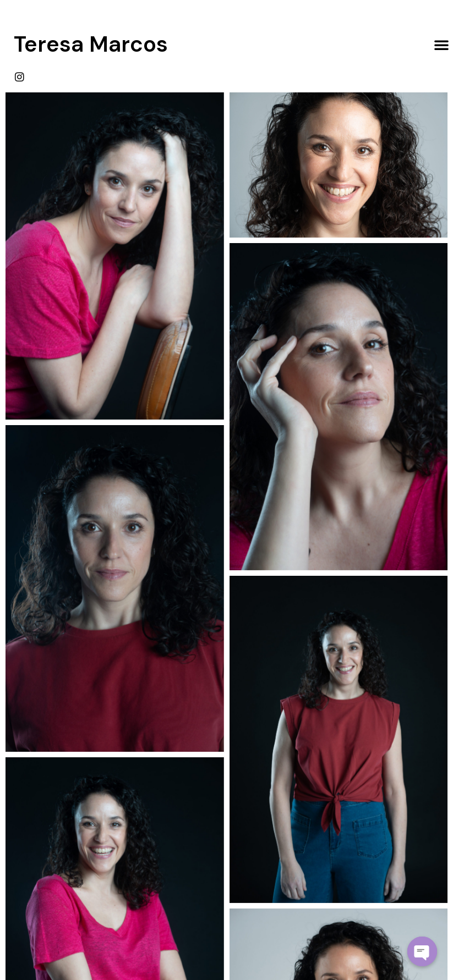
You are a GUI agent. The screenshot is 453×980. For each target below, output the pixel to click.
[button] (441, 45)
